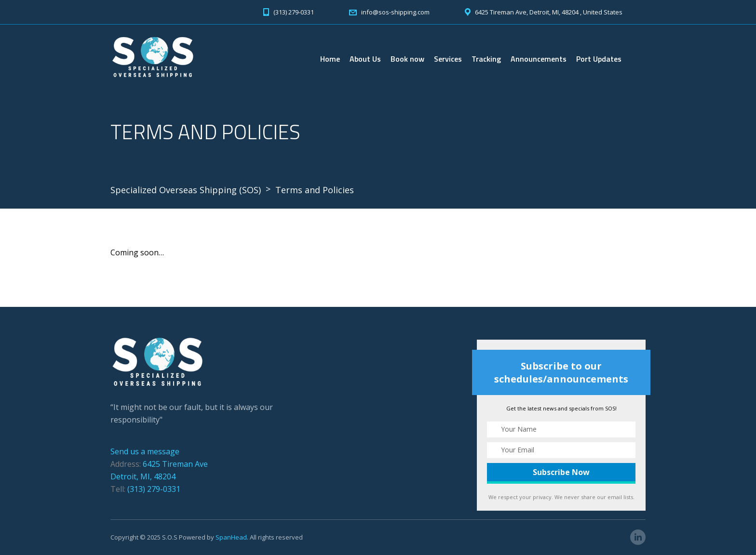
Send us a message (145, 451)
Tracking (486, 59)
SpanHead (231, 537)
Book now (407, 59)
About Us (365, 59)
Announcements (539, 59)
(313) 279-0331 (154, 489)
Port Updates (599, 59)
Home (330, 59)
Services (448, 59)
